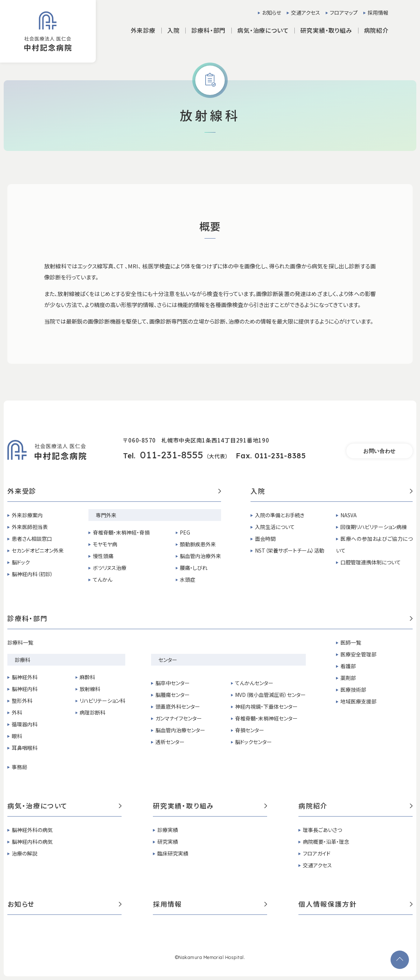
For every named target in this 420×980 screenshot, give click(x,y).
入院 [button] (174, 30)
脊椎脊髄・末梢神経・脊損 (121, 532)
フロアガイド (317, 853)
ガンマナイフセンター (179, 718)
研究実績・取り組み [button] (326, 30)
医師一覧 (351, 642)
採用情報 (378, 13)
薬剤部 (348, 678)
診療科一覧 (20, 642)
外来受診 (114, 491)
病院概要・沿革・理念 (326, 842)
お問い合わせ (379, 451)
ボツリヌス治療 (110, 568)
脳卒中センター (173, 683)
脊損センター (250, 730)
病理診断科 (92, 712)
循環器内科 (25, 724)
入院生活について (275, 527)
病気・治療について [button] (263, 30)
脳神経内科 (25, 689)
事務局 (20, 767)
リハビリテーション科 (102, 701)
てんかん (103, 579)
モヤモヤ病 (105, 544)
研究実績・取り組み (210, 806)
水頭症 (188, 579)
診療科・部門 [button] (208, 30)
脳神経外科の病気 (32, 830)
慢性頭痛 (103, 556)
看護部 (348, 666)
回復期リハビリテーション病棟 (374, 527)
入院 (332, 491)
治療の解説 (24, 853)
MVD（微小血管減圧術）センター (270, 695)
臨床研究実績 (173, 853)
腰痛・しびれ (194, 568)
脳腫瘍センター (173, 695)
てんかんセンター (254, 683)
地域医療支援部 (358, 701)
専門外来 (106, 515)
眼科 (17, 736)
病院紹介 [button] (376, 30)
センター (168, 660)
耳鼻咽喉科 (25, 748)
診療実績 (168, 830)
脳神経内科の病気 (32, 842)
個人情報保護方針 (356, 905)
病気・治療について (64, 806)
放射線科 (90, 689)
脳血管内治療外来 (200, 556)
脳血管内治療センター (180, 730)
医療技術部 (353, 690)
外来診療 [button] (143, 30)
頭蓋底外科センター (178, 706)
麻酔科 (87, 677)
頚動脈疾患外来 (198, 544)
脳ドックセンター (253, 742)
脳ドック (21, 562)
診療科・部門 (210, 619)
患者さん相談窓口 (32, 539)
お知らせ (272, 13)
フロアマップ (344, 13)
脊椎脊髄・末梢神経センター (266, 718)
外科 (17, 712)
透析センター (170, 742)
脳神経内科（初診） (32, 574)
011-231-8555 (172, 455)
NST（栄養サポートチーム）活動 (290, 550)
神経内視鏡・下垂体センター (266, 706)
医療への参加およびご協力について (374, 544)
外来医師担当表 (30, 527)
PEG (185, 532)
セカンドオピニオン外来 (38, 550)
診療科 (22, 660)
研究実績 (168, 842)
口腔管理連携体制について (371, 562)
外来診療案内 (27, 515)
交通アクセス (306, 13)
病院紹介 (356, 806)
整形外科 (22, 701)
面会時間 (265, 539)
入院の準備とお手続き (280, 515)
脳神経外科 (25, 677)
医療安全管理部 (358, 654)
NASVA (349, 515)
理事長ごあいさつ (322, 830)
